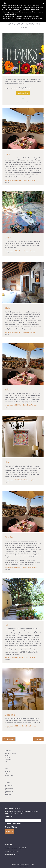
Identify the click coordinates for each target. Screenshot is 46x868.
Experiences (8, 760)
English (15, 827)
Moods (7, 755)
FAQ (6, 774)
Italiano (9, 827)
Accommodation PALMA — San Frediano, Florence (20, 251)
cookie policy (11, 14)
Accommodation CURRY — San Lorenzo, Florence (20, 332)
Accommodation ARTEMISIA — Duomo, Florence (20, 657)
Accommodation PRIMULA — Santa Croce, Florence (21, 180)
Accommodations (10, 753)
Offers (7, 762)
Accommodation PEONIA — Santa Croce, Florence (20, 726)
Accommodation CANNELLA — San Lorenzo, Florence (21, 480)
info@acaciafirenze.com (12, 851)
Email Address (9, 816)
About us (7, 771)
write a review (23, 93)
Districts (7, 757)
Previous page (9, 739)
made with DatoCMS (23, 866)
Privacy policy (9, 776)
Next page (38, 739)
